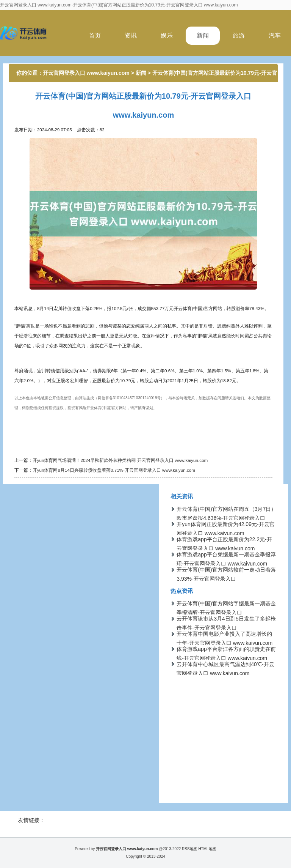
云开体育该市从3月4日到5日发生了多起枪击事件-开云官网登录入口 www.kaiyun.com (226, 628)
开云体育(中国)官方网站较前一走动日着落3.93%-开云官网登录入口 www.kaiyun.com (226, 579)
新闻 (203, 35)
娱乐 (167, 35)
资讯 (131, 35)
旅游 (239, 35)
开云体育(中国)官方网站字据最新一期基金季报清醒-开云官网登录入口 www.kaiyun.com (226, 613)
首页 (95, 35)
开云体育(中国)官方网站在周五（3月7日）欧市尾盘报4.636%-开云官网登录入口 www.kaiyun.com (226, 518)
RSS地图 (190, 849)
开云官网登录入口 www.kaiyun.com (86, 73)
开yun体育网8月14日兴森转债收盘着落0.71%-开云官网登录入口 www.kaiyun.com (114, 470)
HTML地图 (207, 849)
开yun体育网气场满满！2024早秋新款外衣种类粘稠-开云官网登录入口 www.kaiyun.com (120, 460)
